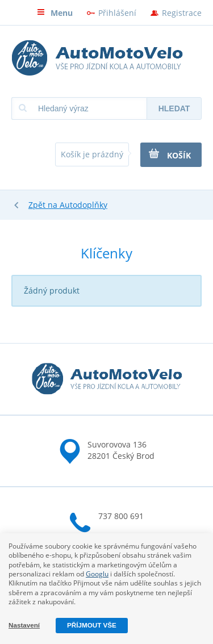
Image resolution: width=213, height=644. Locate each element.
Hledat (174, 108)
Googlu (97, 574)
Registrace (182, 13)
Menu (55, 13)
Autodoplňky (83, 205)
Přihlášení (117, 13)
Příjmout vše (92, 625)
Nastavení (24, 625)
